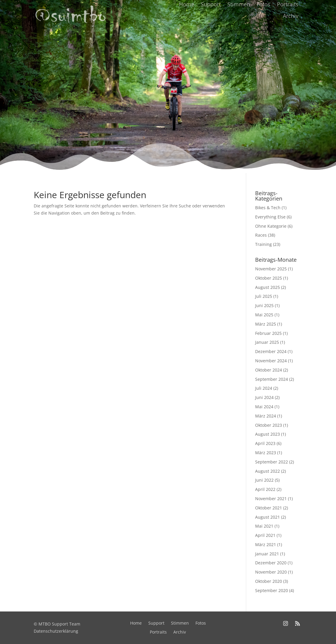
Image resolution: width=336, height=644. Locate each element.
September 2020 (272, 590)
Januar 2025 (267, 342)
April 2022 (265, 489)
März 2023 (266, 453)
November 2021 (271, 499)
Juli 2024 (264, 388)
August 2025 (268, 287)
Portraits (288, 4)
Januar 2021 (267, 554)
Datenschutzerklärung (56, 631)
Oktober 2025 (269, 278)
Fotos (263, 4)
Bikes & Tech (268, 208)
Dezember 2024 (271, 351)
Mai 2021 (264, 526)
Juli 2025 (264, 296)
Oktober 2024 (269, 370)
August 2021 (268, 517)
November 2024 (271, 361)
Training (263, 244)
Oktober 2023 (269, 425)
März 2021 (266, 544)
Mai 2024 (264, 407)
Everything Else (270, 217)
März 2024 (266, 416)
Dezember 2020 (271, 563)
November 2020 (271, 572)
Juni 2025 (264, 305)
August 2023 (268, 434)
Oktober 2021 (269, 508)
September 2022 (272, 462)
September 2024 (272, 379)
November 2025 (271, 269)
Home (187, 4)
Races (261, 235)
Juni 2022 (264, 480)
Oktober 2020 (269, 581)
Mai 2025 (264, 315)
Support (211, 4)
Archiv (291, 16)
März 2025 (266, 324)
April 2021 (265, 535)
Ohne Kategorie (271, 226)
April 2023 (265, 443)
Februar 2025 (268, 333)
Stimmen (239, 4)
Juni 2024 (264, 397)
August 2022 (268, 471)
